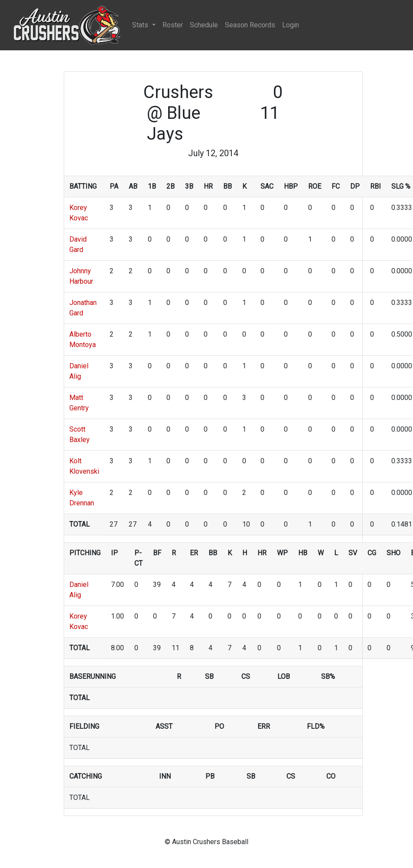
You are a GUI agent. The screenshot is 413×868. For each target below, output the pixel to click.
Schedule (204, 25)
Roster (173, 25)
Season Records (250, 25)
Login (291, 25)
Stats (141, 25)
